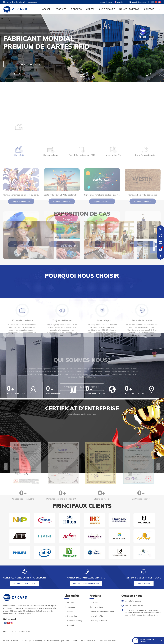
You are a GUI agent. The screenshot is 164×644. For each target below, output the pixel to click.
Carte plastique (96, 607)
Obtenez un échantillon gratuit (86, 583)
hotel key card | (16, 631)
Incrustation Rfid (96, 616)
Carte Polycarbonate (98, 621)
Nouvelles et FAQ (129, 9)
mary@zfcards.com (138, 2)
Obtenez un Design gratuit (25, 583)
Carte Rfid (94, 602)
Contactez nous (144, 583)
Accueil (47, 9)
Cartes (90, 9)
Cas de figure (107, 9)
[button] (15, 73)
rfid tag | (26, 631)
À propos (76, 9)
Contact (149, 9)
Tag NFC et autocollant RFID (102, 611)
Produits (61, 9)
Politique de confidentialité (84, 641)
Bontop (115, 641)
